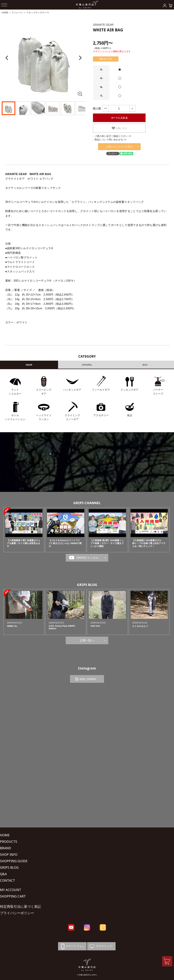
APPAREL (87, 365)
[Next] (80, 58)
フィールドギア (101, 390)
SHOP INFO (9, 855)
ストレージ (17, 13)
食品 (130, 415)
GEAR (29, 365)
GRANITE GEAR (103, 25)
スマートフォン (72, 946)
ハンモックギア (72, 390)
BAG (145, 365)
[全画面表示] (80, 94)
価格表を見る (106, 59)
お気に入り (119, 128)
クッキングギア (129, 390)
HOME (5, 13)
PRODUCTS (9, 842)
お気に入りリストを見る (119, 147)
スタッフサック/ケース (38, 13)
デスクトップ (100, 946)
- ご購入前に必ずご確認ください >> (112, 136)
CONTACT (7, 880)
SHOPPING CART (13, 896)
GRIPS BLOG (87, 585)
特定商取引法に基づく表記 (20, 907)
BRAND (6, 848)
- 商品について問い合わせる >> (110, 140)
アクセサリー (101, 415)
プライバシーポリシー (17, 913)
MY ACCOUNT (11, 890)
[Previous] (7, 58)
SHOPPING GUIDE (14, 861)
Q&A (3, 874)
